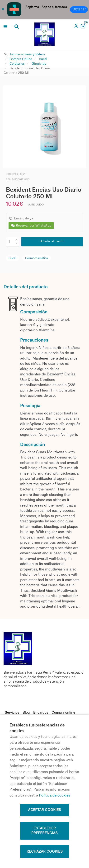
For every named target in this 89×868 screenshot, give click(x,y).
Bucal (43, 59)
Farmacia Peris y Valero (27, 54)
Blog (26, 713)
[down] (16, 243)
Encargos (41, 713)
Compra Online (21, 59)
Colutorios (17, 64)
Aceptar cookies (44, 810)
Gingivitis (39, 64)
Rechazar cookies (45, 852)
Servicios (12, 713)
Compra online (63, 713)
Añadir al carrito (52, 241)
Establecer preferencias (44, 831)
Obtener (79, 9)
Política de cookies (55, 795)
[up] (16, 239)
